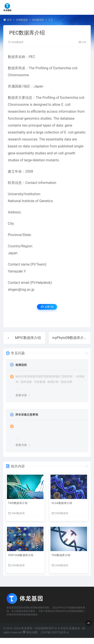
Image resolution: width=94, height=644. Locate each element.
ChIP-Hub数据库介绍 (21, 555)
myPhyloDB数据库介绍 (70, 338)
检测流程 (21, 365)
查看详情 (21, 395)
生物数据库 (22, 20)
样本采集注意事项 (27, 415)
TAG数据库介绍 (61, 555)
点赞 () (47, 307)
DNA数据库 (38, 20)
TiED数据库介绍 (18, 503)
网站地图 (30, 632)
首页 (9, 20)
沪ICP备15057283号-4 (55, 632)
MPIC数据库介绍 (28, 338)
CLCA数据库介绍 (62, 503)
